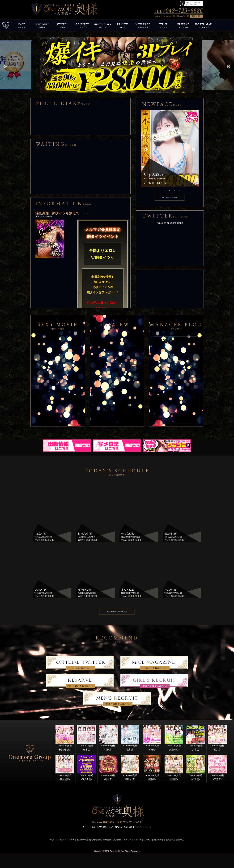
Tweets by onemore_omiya (170, 223)
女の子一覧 (82, 840)
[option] (117, 65)
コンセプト (61, 840)
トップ (51, 840)
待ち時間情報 (95, 840)
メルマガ (138, 840)
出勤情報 (107, 840)
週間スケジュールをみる (117, 611)
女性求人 (170, 840)
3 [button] (170, 190)
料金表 (72, 840)
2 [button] (165, 190)
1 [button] (160, 190)
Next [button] (228, 66)
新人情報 (117, 840)
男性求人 (180, 840)
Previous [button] (5, 66)
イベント (128, 840)
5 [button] (179, 190)
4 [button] (174, 190)
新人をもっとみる (170, 197)
